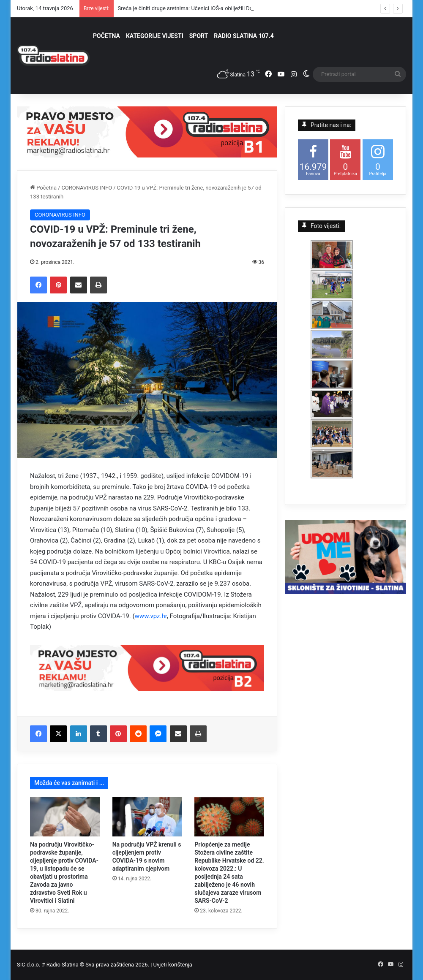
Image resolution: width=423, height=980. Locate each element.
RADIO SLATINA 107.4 (244, 36)
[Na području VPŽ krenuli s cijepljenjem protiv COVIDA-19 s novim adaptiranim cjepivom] (147, 817)
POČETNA (106, 36)
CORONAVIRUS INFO (87, 188)
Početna (43, 188)
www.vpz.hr (151, 616)
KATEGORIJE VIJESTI (155, 36)
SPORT (199, 36)
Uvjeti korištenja (173, 965)
